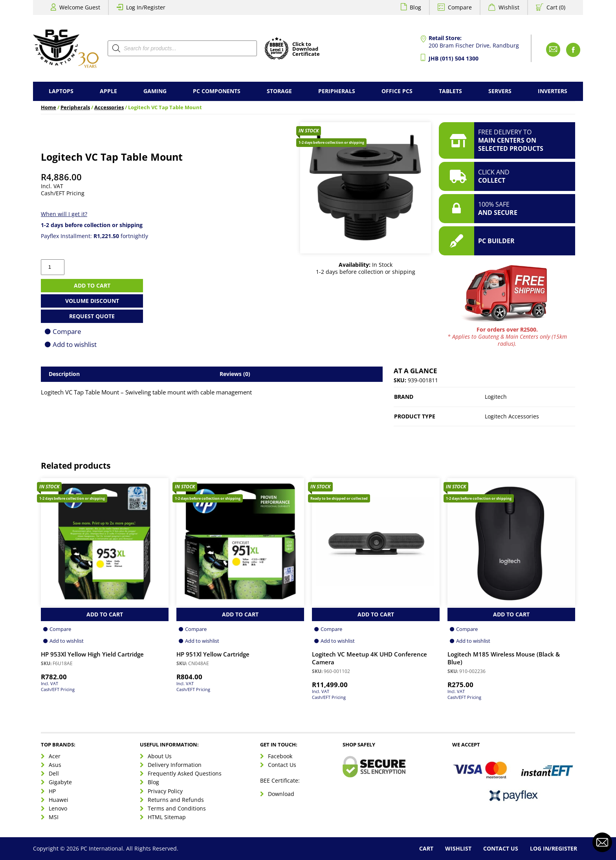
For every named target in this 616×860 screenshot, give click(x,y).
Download (281, 794)
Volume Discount (92, 301)
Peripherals (337, 91)
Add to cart (92, 285)
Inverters (553, 91)
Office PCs (397, 91)
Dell (54, 773)
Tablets (450, 91)
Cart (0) (556, 7)
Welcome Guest (80, 7)
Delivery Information (175, 765)
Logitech (496, 397)
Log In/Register (146, 7)
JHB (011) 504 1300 (454, 58)
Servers (500, 91)
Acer (55, 756)
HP (52, 791)
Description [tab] (64, 374)
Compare (460, 7)
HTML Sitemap (167, 817)
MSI (54, 817)
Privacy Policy (165, 791)
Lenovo (58, 808)
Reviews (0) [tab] (235, 374)
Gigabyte (60, 782)
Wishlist (509, 7)
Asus (55, 765)
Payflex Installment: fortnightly (94, 236)
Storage (279, 91)
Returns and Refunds (176, 800)
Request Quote (92, 316)
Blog (415, 7)
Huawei (59, 800)
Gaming (155, 91)
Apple (108, 91)
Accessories (109, 107)
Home (49, 107)
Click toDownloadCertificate (306, 50)
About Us (160, 756)
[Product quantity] (53, 267)
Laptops (61, 91)
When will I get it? (64, 214)
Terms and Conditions (177, 808)
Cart (426, 848)
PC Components (217, 91)
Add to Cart (105, 614)
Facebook (280, 756)
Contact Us (282, 765)
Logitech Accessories (512, 416)
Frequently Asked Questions (185, 773)
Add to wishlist (75, 344)
